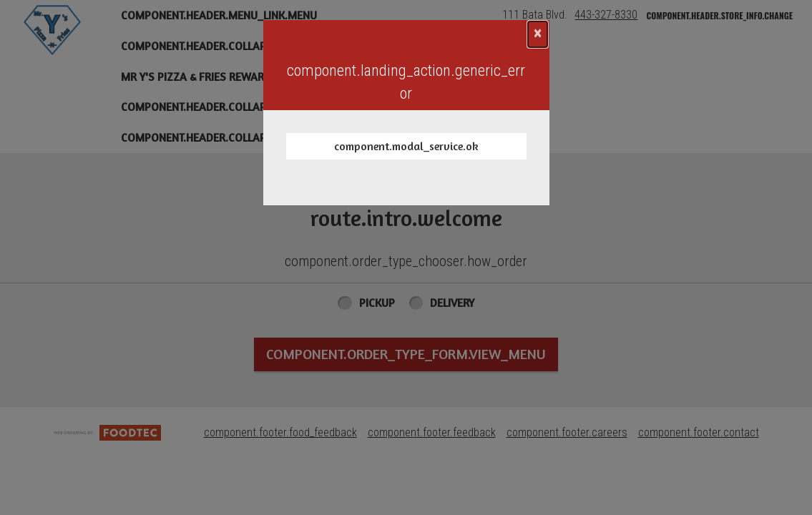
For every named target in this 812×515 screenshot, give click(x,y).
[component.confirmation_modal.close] (538, 34)
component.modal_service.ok (406, 146)
